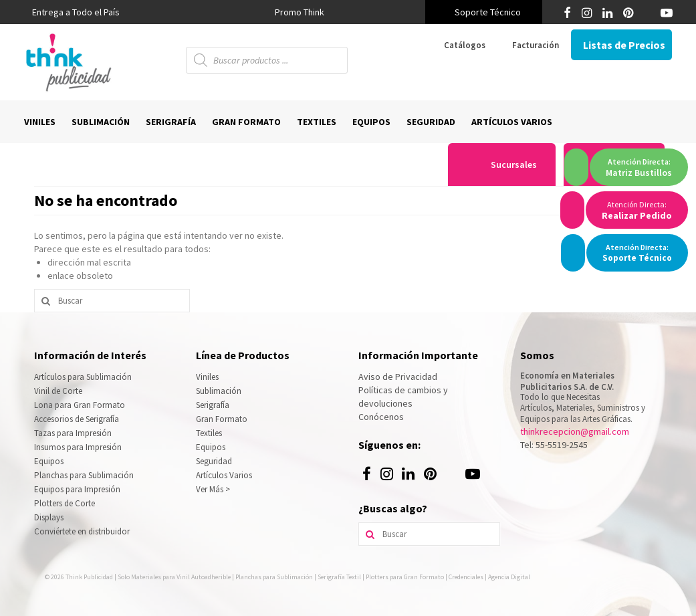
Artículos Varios (224, 475)
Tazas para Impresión (73, 433)
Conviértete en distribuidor (82, 531)
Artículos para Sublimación (83, 377)
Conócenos (381, 417)
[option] (300, 12)
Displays (49, 517)
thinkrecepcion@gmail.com (575, 431)
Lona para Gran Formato (80, 405)
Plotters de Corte (65, 503)
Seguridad (214, 461)
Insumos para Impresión (78, 447)
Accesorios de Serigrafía (77, 419)
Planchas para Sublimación (84, 475)
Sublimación (219, 391)
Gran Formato (222, 419)
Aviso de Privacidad (398, 377)
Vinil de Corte (58, 391)
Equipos (49, 461)
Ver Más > (213, 489)
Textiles (209, 433)
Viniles (207, 377)
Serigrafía (213, 405)
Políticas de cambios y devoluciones (403, 397)
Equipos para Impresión (77, 489)
